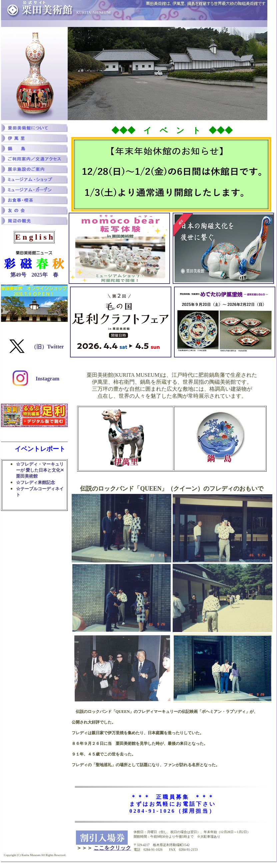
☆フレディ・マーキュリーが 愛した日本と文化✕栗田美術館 (40, 470)
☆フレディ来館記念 (35, 482)
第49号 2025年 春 (34, 275)
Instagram (47, 379)
